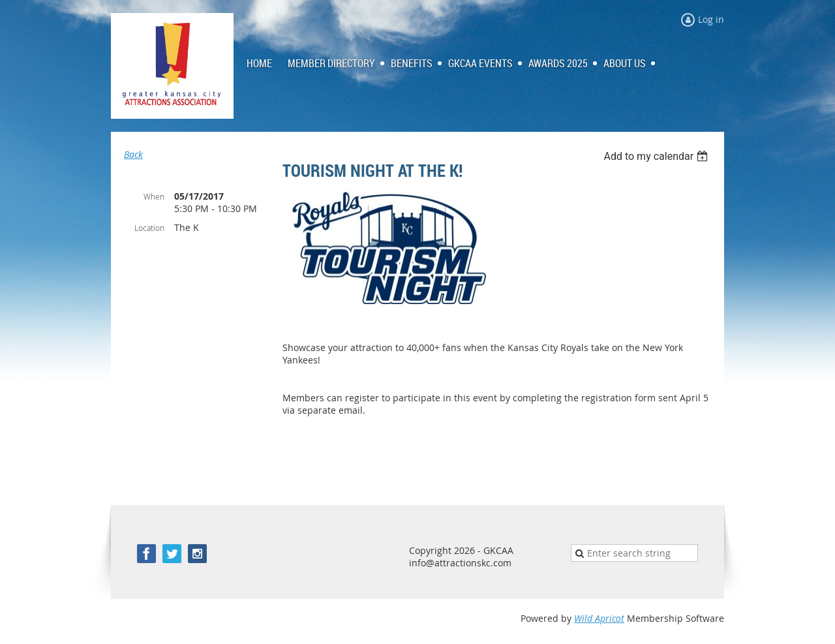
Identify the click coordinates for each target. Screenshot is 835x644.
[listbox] (657, 156)
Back (133, 154)
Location (149, 228)
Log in (711, 19)
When (154, 196)
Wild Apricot (599, 618)
